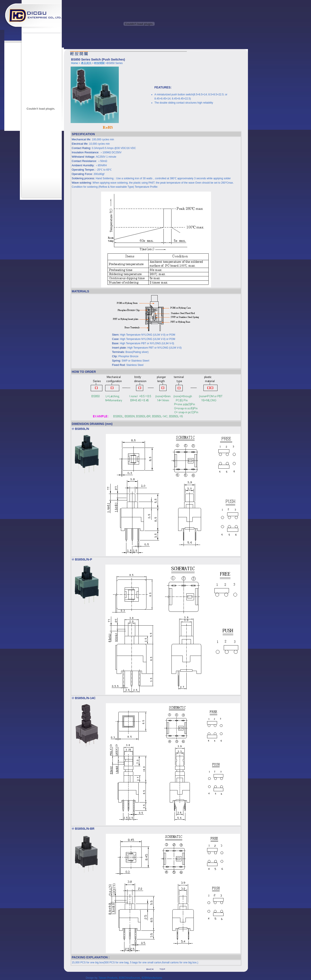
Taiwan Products (108, 978)
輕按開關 (100, 63)
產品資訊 (86, 63)
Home (75, 63)
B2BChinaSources (130, 978)
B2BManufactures (152, 978)
